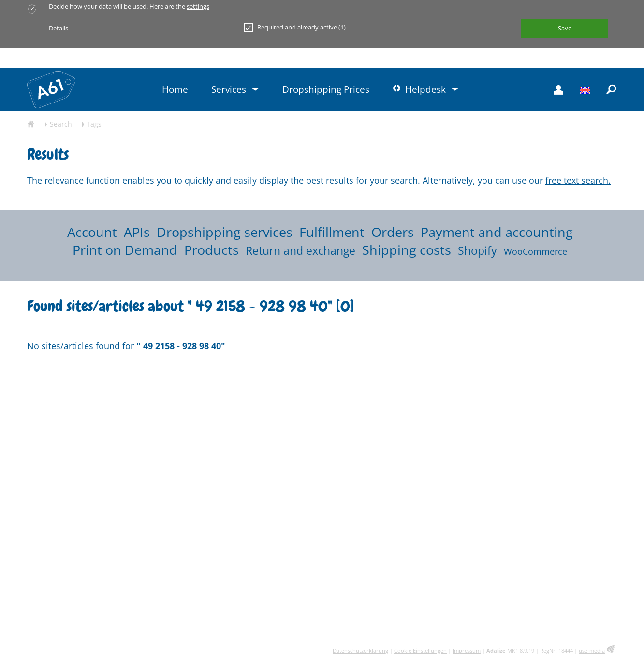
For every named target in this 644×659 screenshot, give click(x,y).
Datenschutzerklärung (360, 651)
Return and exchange (300, 251)
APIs (137, 232)
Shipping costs (407, 250)
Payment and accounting (497, 232)
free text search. (578, 180)
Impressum (467, 651)
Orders (393, 232)
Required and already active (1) (295, 28)
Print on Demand (125, 250)
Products (212, 250)
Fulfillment (332, 232)
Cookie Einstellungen (420, 651)
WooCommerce (535, 251)
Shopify (477, 251)
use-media (592, 651)
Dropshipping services (225, 232)
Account (92, 232)
